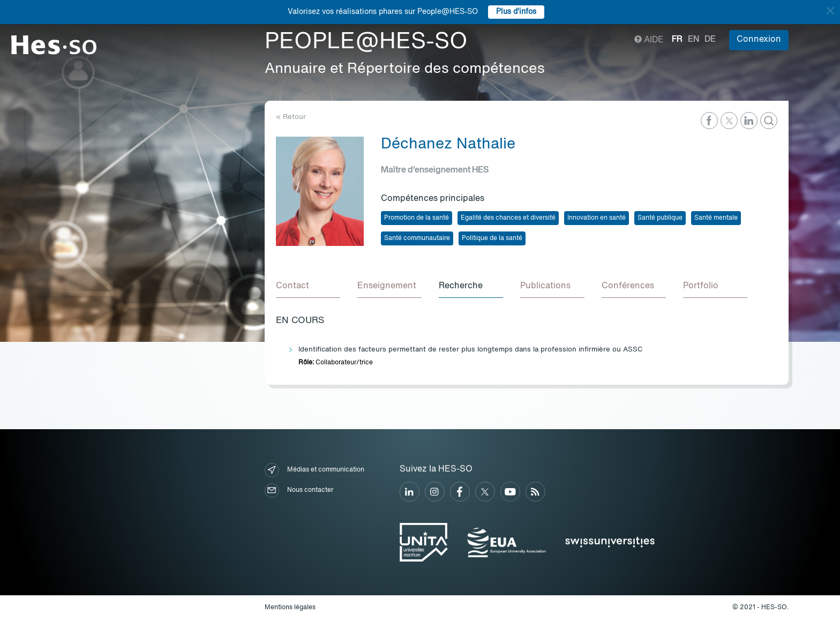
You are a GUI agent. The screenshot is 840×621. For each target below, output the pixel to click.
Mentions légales (290, 608)
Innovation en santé (597, 218)
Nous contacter (299, 491)
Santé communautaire (417, 238)
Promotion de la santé (417, 218)
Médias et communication (314, 470)
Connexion (759, 40)
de (710, 40)
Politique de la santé (492, 238)
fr (677, 40)
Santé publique (660, 218)
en (693, 40)
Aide (649, 40)
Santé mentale (716, 218)
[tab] (308, 287)
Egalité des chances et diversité (508, 218)
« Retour (291, 117)
